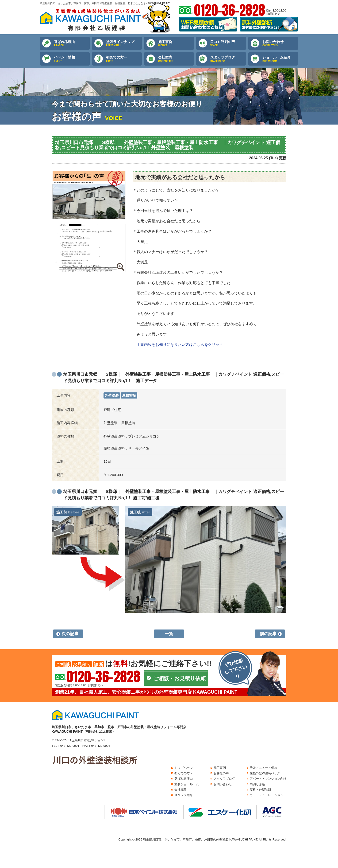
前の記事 (268, 634)
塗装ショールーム (187, 784)
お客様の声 (221, 773)
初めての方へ (124, 59)
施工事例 (176, 43)
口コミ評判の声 (228, 43)
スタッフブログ (228, 59)
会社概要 (181, 790)
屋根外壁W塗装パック (265, 773)
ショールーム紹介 (280, 59)
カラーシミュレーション (267, 795)
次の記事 (70, 634)
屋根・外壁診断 (260, 790)
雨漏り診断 (257, 784)
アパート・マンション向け (268, 779)
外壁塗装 (112, 395)
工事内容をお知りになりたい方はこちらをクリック (180, 345)
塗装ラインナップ (124, 43)
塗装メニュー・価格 (263, 768)
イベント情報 (72, 59)
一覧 (169, 634)
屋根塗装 (129, 395)
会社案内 (176, 59)
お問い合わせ (280, 43)
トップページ (184, 768)
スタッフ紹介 (184, 795)
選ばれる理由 (72, 43)
